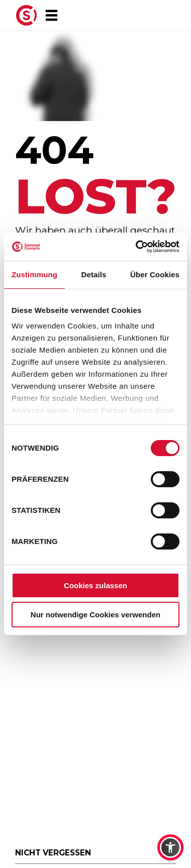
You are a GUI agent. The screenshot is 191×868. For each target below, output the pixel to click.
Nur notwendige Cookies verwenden (95, 615)
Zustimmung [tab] (34, 275)
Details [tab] (94, 275)
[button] (170, 847)
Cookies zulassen (95, 585)
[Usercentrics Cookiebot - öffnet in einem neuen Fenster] (136, 247)
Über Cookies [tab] (155, 275)
